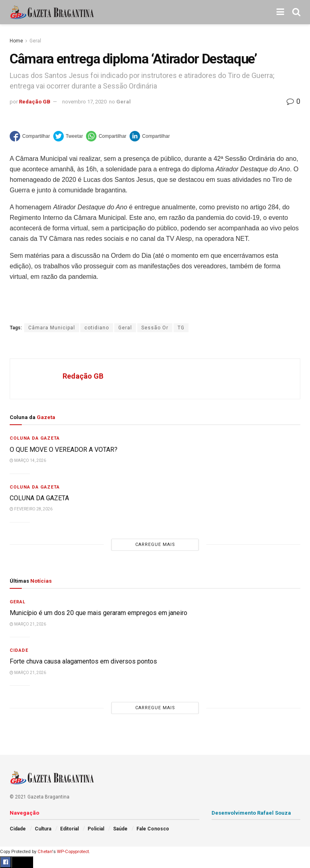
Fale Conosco (153, 829)
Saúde (120, 829)
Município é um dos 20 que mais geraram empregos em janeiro (98, 613)
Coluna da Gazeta (35, 438)
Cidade (19, 650)
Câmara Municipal (52, 328)
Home (16, 41)
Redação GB (35, 102)
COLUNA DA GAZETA (39, 498)
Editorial (69, 829)
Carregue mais (155, 545)
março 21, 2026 (28, 624)
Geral (35, 41)
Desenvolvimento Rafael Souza (251, 813)
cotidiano (97, 328)
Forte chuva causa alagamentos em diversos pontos (83, 661)
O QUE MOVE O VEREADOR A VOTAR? (64, 450)
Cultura (43, 829)
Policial (96, 829)
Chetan (45, 852)
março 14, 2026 (28, 460)
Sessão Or (155, 328)
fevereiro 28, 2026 (31, 509)
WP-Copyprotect (73, 852)
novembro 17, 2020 (84, 102)
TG (181, 328)
